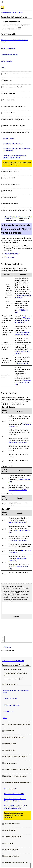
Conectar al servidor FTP (19, 442)
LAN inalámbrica (23, 296)
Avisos (3, 68)
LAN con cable (25, 335)
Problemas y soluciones (12, 254)
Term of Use (8, 648)
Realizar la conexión (9, 139)
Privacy (6, 646)
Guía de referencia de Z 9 (12, 217)
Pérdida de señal (23, 364)
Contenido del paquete (8, 48)
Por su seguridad (7, 61)
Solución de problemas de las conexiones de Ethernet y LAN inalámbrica (17, 164)
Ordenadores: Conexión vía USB (13, 144)
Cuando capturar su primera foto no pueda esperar (15, 41)
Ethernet (17, 335)
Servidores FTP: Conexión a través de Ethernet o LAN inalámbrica (14, 157)
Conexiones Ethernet (24, 333)
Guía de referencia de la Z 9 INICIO (13, 661)
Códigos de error (9, 257)
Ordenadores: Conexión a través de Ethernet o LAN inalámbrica (17, 150)
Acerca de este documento (10, 55)
